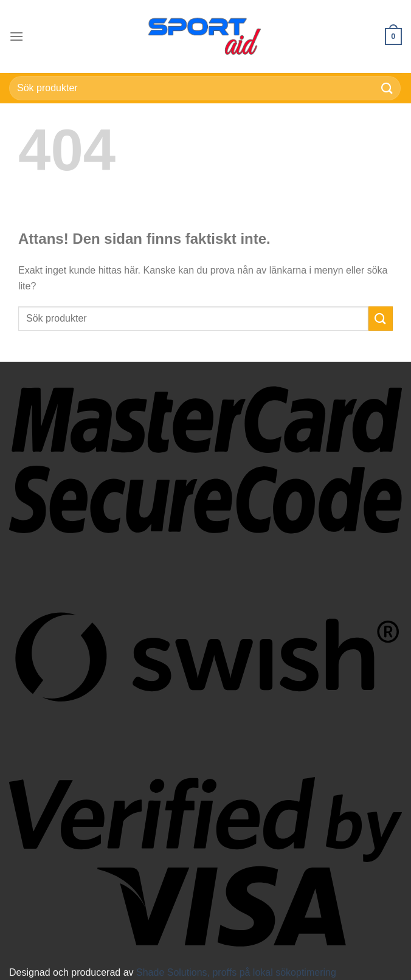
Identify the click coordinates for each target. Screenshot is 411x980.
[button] (16, 36)
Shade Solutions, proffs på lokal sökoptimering (236, 972)
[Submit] (387, 88)
